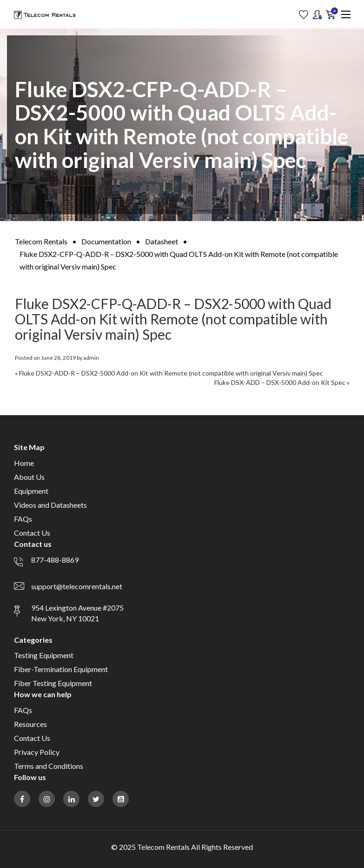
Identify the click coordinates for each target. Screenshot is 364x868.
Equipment (31, 491)
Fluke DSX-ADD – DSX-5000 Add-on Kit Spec (280, 382)
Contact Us (32, 533)
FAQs (23, 519)
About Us (29, 477)
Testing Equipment (44, 655)
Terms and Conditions (49, 766)
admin (91, 358)
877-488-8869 (55, 560)
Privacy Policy (37, 752)
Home (24, 463)
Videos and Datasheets (50, 505)
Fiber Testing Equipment (53, 683)
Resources (30, 724)
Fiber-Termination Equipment (61, 669)
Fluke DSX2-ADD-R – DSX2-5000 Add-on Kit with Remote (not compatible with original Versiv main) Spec (171, 373)
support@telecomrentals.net (77, 586)
